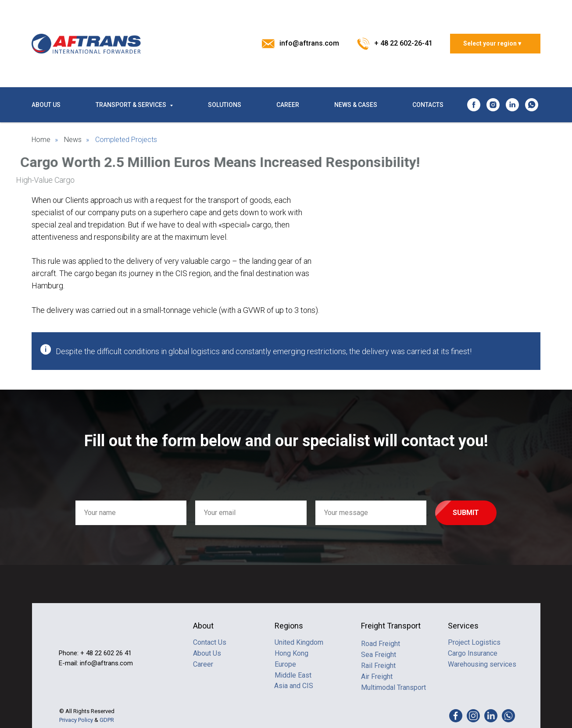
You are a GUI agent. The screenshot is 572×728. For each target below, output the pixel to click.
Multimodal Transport (393, 687)
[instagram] (493, 105)
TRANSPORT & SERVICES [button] (132, 105)
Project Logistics (474, 642)
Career (203, 664)
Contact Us (210, 642)
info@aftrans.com (309, 43)
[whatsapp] (532, 105)
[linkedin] (512, 105)
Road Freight (381, 644)
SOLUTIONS (225, 105)
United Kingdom (299, 642)
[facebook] (474, 105)
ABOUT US (46, 105)
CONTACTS (428, 105)
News (73, 140)
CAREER (288, 105)
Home (41, 140)
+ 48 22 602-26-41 (403, 43)
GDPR (107, 720)
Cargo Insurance (473, 653)
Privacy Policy (76, 720)
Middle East (293, 675)
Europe (285, 664)
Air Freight (377, 677)
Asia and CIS (294, 686)
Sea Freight (379, 655)
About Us (207, 653)
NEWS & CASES (356, 105)
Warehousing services (482, 664)
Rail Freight (378, 666)
